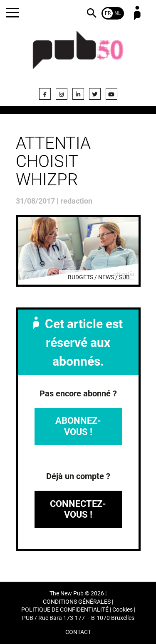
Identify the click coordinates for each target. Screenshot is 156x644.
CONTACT (78, 632)
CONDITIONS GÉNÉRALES (77, 602)
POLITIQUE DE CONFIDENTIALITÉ (65, 610)
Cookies (123, 610)
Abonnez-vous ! (78, 426)
